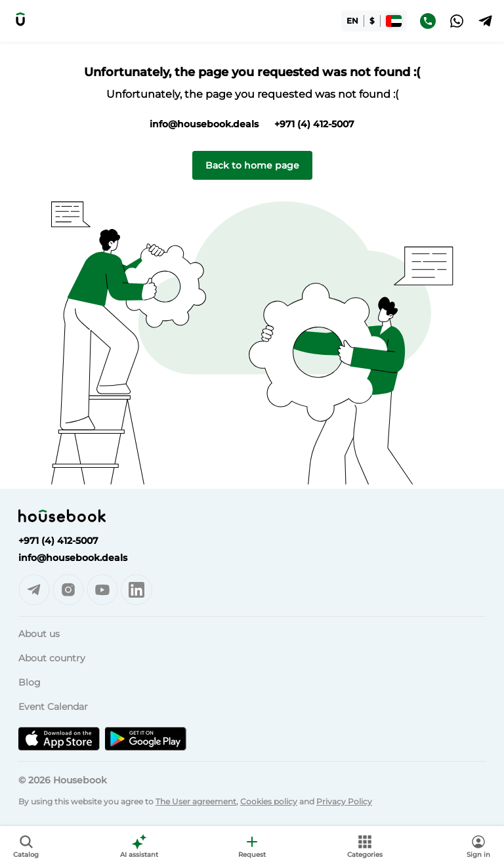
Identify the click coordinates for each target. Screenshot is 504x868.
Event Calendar (53, 707)
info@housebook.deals (204, 124)
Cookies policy (269, 801)
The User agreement (196, 801)
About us (39, 634)
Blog (30, 682)
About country (52, 658)
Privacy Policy (344, 801)
